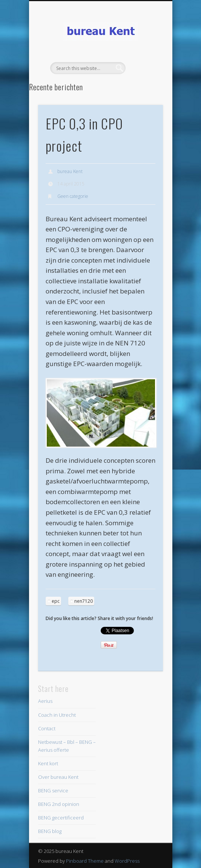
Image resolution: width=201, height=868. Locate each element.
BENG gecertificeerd (61, 818)
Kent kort (48, 763)
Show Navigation (144, 67)
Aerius (45, 701)
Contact (47, 728)
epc (56, 601)
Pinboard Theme (85, 861)
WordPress (127, 861)
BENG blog (50, 831)
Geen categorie (73, 196)
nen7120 (84, 601)
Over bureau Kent (58, 777)
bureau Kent (70, 171)
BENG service (53, 790)
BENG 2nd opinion (59, 804)
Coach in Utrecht (57, 715)
